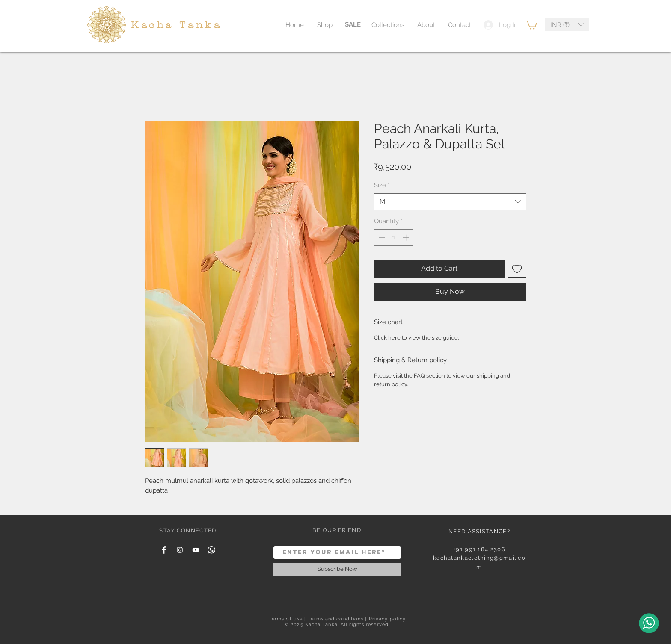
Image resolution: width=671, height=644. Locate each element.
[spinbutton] (394, 238)
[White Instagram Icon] (180, 550)
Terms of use (286, 619)
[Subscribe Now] (337, 569)
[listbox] (567, 25)
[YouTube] (196, 550)
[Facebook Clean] (164, 550)
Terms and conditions (335, 619)
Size (382, 185)
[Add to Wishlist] (517, 269)
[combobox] (450, 202)
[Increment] (407, 238)
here (394, 338)
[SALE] (353, 25)
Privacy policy (387, 619)
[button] (531, 25)
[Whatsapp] (211, 550)
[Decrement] (381, 238)
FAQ (419, 376)
